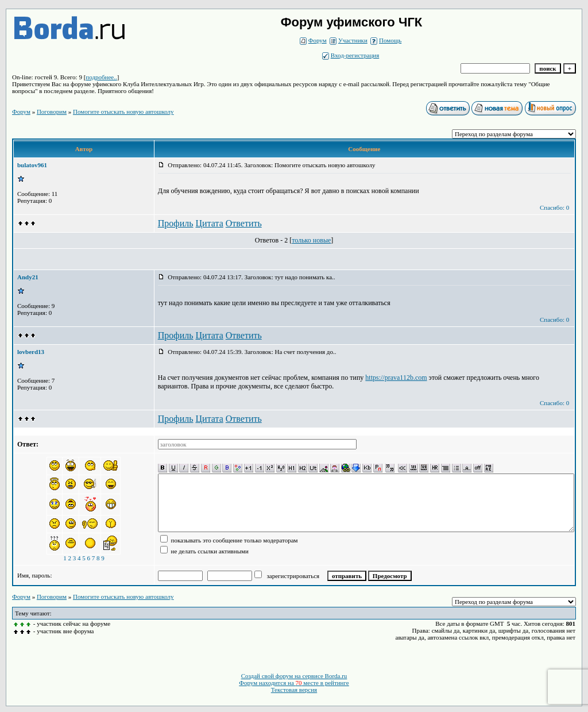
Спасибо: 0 (554, 207)
